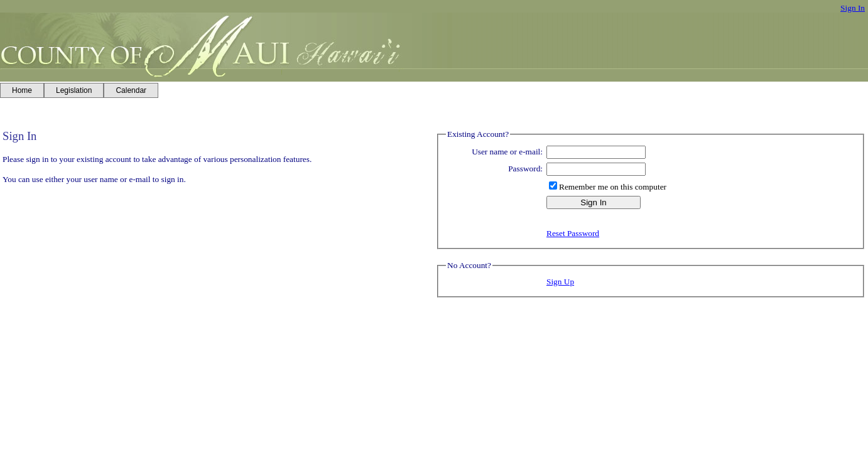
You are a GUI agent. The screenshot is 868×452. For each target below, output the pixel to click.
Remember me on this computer (613, 187)
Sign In (853, 8)
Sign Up (560, 282)
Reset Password (573, 233)
